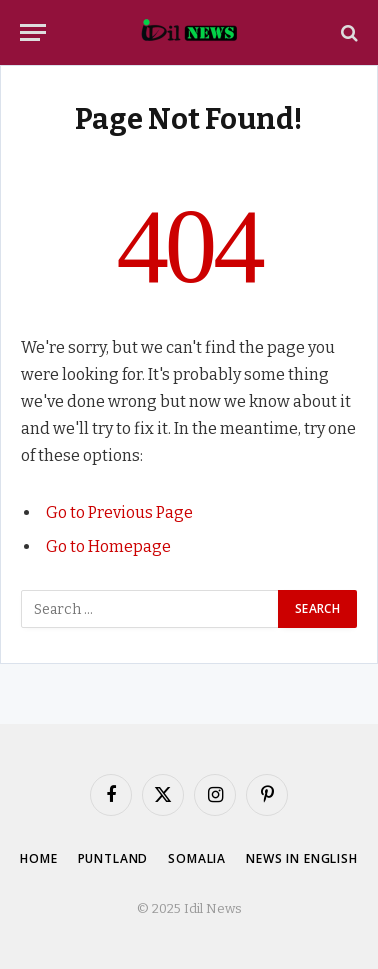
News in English (302, 858)
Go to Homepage (108, 546)
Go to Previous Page (119, 512)
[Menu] (33, 32)
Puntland (113, 858)
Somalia (197, 858)
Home (38, 858)
